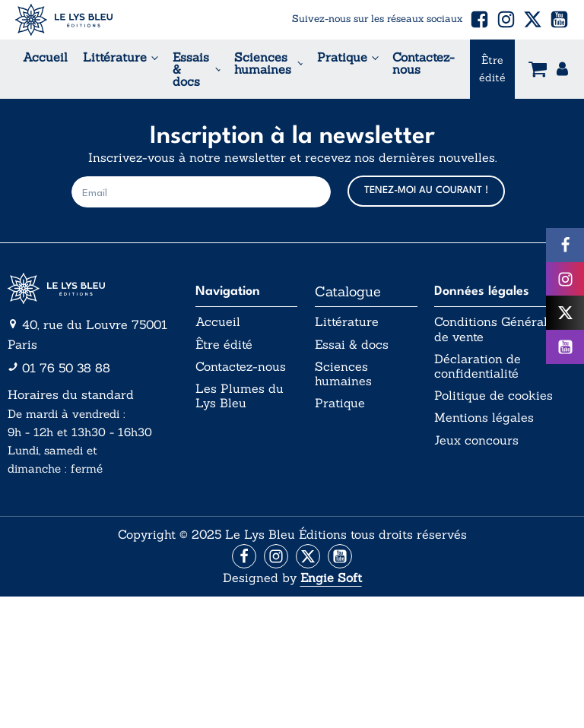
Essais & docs (191, 69)
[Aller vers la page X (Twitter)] (308, 556)
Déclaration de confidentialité (478, 366)
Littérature (115, 57)
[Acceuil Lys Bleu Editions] (64, 20)
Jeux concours (476, 440)
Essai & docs (352, 345)
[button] (479, 19)
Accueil (45, 57)
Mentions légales (484, 418)
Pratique (342, 57)
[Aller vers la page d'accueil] (93, 289)
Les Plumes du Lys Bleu (240, 396)
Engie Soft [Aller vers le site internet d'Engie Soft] (331, 578)
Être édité (492, 68)
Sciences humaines (263, 63)
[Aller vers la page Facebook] (244, 556)
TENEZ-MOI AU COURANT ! (426, 190)
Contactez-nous (424, 63)
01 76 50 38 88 (66, 368)
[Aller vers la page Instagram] (276, 556)
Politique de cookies (494, 396)
